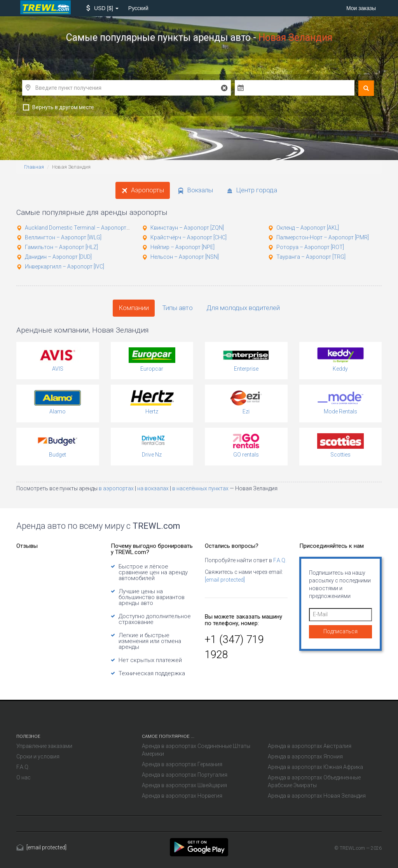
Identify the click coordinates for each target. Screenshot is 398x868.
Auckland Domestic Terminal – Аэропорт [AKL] (82, 228)
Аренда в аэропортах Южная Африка (315, 767)
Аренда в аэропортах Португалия (185, 775)
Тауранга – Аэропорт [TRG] (311, 257)
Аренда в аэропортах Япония (305, 756)
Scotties (340, 455)
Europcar (152, 369)
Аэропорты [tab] (143, 190)
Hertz (152, 411)
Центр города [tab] (252, 190)
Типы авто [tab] (178, 308)
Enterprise (246, 369)
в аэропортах (117, 488)
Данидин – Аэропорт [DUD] (58, 257)
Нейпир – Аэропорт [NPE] (182, 247)
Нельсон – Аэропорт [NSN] (185, 257)
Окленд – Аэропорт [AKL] (308, 228)
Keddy (340, 369)
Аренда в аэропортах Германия (182, 764)
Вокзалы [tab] (195, 190)
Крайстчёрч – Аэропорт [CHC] (189, 237)
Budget (58, 455)
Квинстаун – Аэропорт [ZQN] (187, 228)
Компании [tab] (134, 308)
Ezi (246, 411)
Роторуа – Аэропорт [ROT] (310, 247)
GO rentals (246, 455)
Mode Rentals (340, 411)
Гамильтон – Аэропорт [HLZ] (61, 247)
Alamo (58, 411)
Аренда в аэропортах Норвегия (182, 796)
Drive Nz (152, 455)
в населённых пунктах (201, 488)
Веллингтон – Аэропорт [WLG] (63, 237)
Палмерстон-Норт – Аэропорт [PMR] (323, 237)
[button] (102, 8)
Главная (34, 167)
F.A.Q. (280, 560)
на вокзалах (154, 488)
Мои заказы (361, 8)
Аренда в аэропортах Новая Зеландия (317, 796)
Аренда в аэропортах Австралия (310, 746)
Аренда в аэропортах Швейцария (184, 785)
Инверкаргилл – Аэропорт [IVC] (65, 267)
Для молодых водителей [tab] (243, 308)
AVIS (58, 369)
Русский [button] (138, 8)
